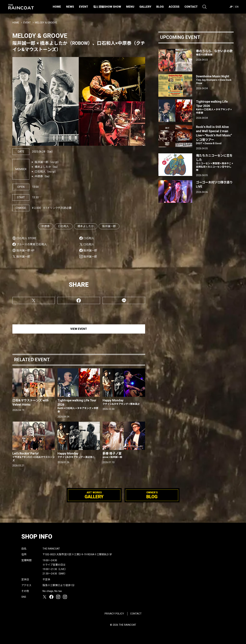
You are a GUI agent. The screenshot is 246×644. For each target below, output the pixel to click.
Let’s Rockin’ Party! (34, 457)
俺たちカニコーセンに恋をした (215, 163)
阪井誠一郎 (109, 226)
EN (237, 7)
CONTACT (191, 7)
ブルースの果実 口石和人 (32, 244)
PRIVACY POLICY (114, 614)
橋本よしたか (86, 226)
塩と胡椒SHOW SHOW (107, 7)
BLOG (160, 7)
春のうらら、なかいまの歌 (215, 53)
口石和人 (64, 226)
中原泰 (46, 226)
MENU (130, 7)
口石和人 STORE (26, 238)
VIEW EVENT (79, 329)
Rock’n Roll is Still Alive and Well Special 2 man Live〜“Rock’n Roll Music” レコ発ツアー (215, 135)
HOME (57, 7)
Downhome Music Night (215, 80)
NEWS (70, 7)
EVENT (84, 7)
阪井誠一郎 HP (25, 250)
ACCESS (174, 7)
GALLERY (145, 7)
